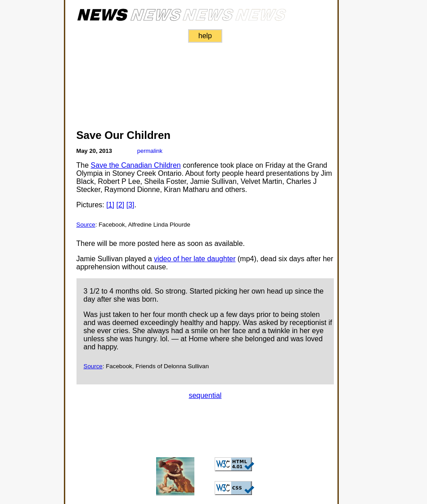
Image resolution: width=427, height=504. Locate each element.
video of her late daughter (195, 259)
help (205, 36)
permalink (150, 151)
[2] (120, 205)
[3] (130, 205)
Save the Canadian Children (136, 165)
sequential (205, 395)
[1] (110, 205)
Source (86, 225)
